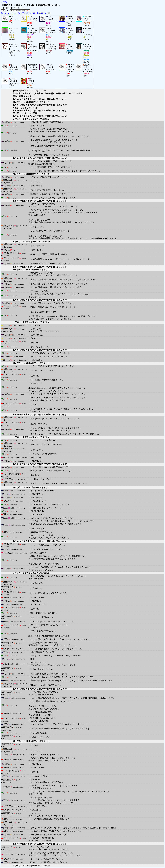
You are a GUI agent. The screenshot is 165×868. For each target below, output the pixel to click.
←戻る (4, 2)
